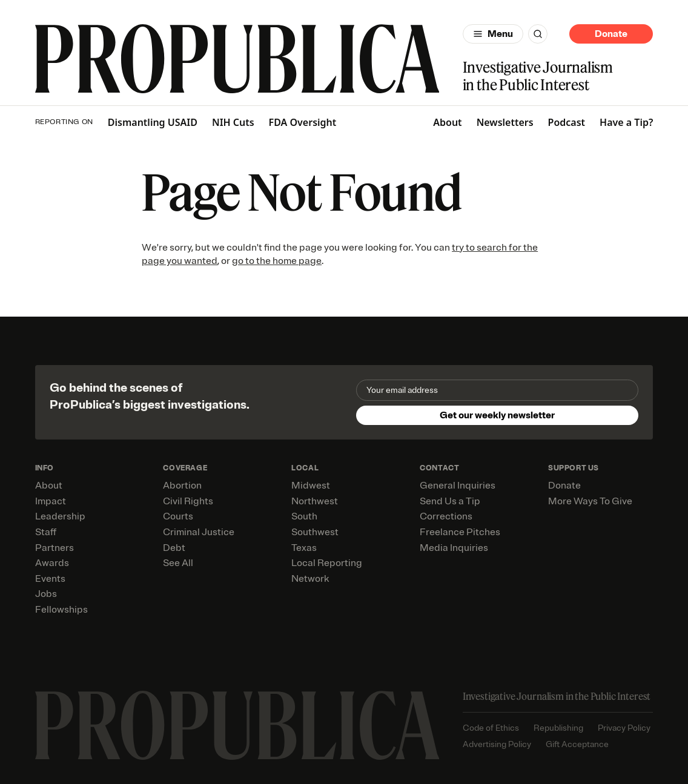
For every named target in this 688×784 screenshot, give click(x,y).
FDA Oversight (303, 123)
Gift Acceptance (577, 744)
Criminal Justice (199, 532)
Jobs (46, 594)
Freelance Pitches (460, 532)
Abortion (182, 486)
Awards (52, 563)
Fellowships (61, 610)
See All (178, 563)
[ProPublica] (237, 59)
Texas (304, 548)
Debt (174, 548)
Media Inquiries (454, 548)
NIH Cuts (233, 123)
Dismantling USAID (153, 123)
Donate (611, 34)
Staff (46, 532)
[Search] (538, 34)
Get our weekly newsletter (497, 415)
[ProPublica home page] (237, 725)
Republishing (558, 728)
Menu (500, 34)
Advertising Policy (497, 744)
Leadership (60, 516)
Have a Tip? (626, 122)
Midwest (311, 486)
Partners (55, 548)
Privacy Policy (624, 728)
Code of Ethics (491, 728)
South (304, 516)
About (447, 122)
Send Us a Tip (450, 501)
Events (50, 579)
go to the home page (277, 261)
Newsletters (505, 122)
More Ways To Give (590, 501)
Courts (178, 516)
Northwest (315, 501)
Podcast (567, 122)
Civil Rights (188, 501)
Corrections (446, 516)
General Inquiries (458, 486)
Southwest (315, 532)
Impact (51, 501)
